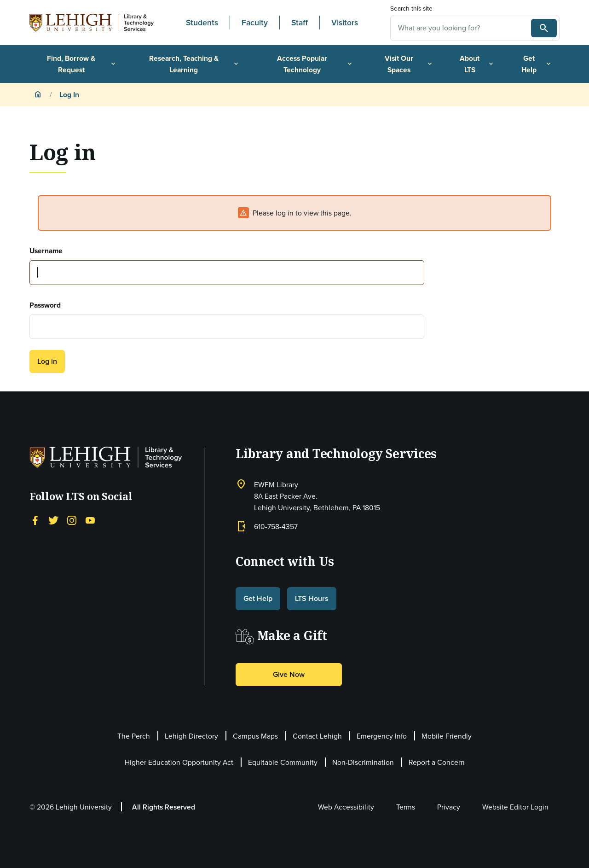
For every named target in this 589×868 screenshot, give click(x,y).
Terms (406, 807)
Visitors (345, 23)
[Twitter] (53, 519)
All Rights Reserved (164, 807)
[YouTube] (90, 519)
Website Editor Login (515, 807)
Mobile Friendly (447, 736)
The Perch (134, 736)
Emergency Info (382, 736)
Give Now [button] (289, 674)
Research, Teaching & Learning (194, 64)
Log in (47, 361)
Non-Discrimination (363, 762)
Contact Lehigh (317, 736)
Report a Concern (437, 762)
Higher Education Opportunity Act (179, 762)
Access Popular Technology (315, 64)
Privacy (449, 807)
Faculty (255, 23)
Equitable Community (283, 762)
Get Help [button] (258, 598)
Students (202, 23)
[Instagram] (72, 519)
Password (45, 305)
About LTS (477, 64)
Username (46, 251)
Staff (300, 23)
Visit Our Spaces (409, 64)
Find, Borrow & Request (82, 64)
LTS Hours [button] (312, 598)
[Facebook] (35, 519)
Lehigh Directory (191, 736)
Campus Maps (255, 736)
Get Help (537, 64)
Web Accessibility (346, 807)
